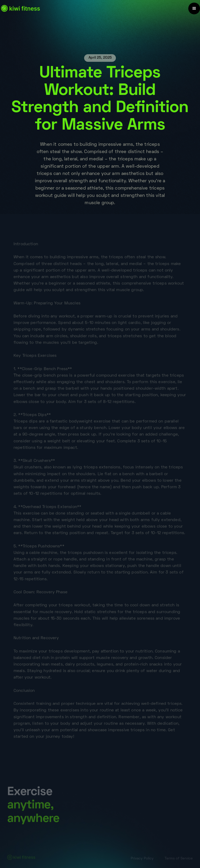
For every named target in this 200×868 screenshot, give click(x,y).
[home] (21, 8)
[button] (194, 8)
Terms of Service (179, 859)
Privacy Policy (142, 859)
